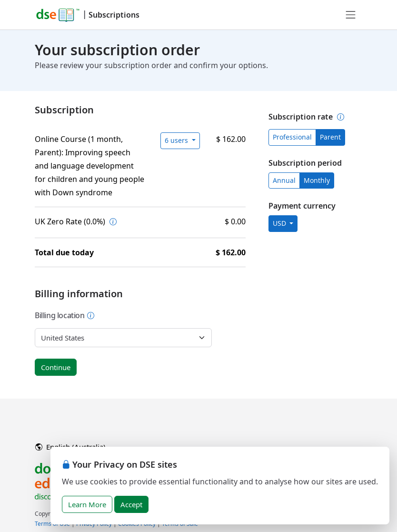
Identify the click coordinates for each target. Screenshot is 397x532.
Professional (292, 137)
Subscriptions (114, 15)
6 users (177, 140)
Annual (284, 180)
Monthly (317, 180)
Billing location (65, 315)
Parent (330, 137)
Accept (131, 504)
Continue (56, 367)
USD (280, 223)
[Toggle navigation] (351, 15)
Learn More (87, 504)
